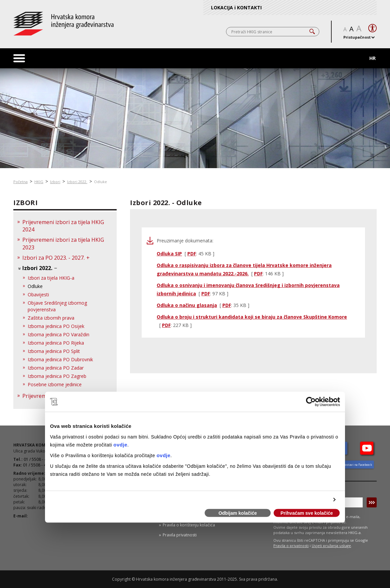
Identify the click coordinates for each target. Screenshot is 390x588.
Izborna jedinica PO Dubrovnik (60, 359)
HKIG (39, 182)
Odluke (100, 182)
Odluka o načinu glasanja (187, 305)
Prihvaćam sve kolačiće (306, 513)
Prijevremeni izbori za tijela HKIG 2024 (63, 226)
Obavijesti (38, 294)
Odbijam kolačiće (237, 513)
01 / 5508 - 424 (37, 465)
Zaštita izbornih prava (51, 318)
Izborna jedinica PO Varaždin (58, 334)
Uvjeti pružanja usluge (331, 546)
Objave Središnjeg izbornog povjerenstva (57, 306)
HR (372, 58)
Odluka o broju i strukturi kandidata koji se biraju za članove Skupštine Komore (252, 317)
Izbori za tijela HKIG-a (51, 278)
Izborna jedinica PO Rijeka (56, 343)
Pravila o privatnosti (291, 546)
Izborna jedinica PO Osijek (56, 326)
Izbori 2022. (77, 182)
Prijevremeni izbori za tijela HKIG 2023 (63, 244)
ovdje (120, 444)
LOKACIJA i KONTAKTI (236, 7)
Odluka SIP (169, 254)
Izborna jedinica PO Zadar (56, 368)
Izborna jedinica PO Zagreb (57, 376)
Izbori (55, 182)
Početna (20, 182)
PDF (192, 254)
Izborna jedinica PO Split (54, 351)
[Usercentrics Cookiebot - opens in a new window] (311, 402)
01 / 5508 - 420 (37, 459)
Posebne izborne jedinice (55, 384)
